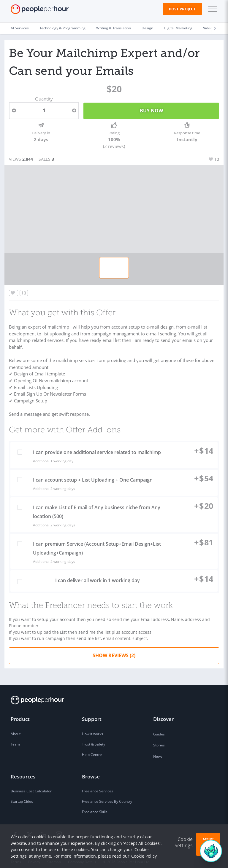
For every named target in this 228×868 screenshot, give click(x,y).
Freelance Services (98, 785)
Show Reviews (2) (114, 649)
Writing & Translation (114, 28)
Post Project (182, 9)
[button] (211, 9)
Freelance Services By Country (107, 795)
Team (15, 738)
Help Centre (92, 748)
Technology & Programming (62, 28)
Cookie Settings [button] (184, 842)
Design (147, 28)
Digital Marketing (178, 28)
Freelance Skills (95, 806)
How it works (92, 728)
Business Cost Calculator (31, 785)
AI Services (20, 28)
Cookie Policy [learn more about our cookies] (144, 856)
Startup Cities (22, 795)
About (16, 728)
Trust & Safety (94, 738)
